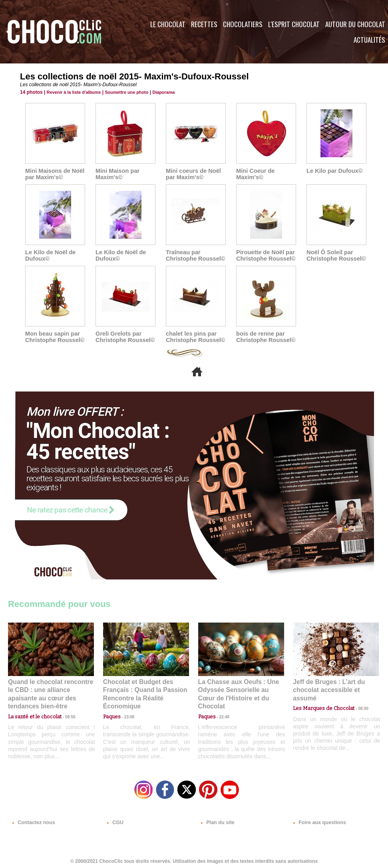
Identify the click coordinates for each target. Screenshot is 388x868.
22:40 (221, 707)
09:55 (64, 707)
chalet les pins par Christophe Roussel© (194, 337)
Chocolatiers (243, 24)
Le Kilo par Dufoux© (333, 171)
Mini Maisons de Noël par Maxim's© (54, 174)
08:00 (356, 699)
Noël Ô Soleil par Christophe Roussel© (335, 255)
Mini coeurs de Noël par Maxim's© (192, 174)
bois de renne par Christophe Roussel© (265, 337)
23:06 (126, 715)
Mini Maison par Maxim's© (117, 174)
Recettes (204, 24)
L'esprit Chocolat (294, 24)
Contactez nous (32, 820)
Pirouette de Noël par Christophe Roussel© (265, 255)
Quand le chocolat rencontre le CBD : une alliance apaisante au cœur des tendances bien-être (50, 689)
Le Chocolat (168, 24)
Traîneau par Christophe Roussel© (194, 255)
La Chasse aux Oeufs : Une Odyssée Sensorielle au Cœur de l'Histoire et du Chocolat (238, 689)
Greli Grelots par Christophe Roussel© (124, 337)
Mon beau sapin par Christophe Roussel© (54, 337)
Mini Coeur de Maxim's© (255, 174)
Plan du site (216, 820)
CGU (114, 820)
